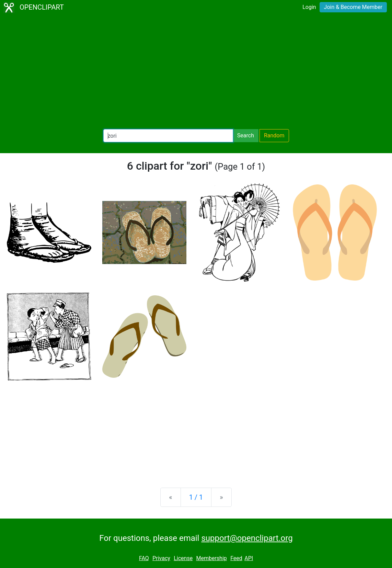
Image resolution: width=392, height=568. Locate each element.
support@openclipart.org (247, 538)
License (183, 558)
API (249, 558)
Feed (236, 558)
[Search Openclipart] (168, 136)
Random (274, 135)
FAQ (144, 558)
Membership (211, 558)
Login (309, 7)
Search (246, 135)
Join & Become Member (353, 7)
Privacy (161, 558)
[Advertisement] (196, 72)
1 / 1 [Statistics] (196, 497)
